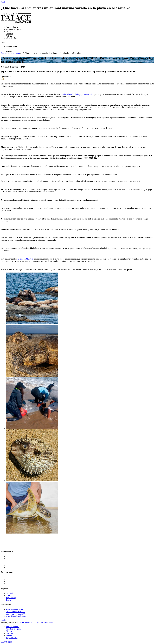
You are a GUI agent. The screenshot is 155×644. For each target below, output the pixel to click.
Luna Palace (11, 577)
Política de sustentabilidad (44, 622)
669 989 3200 (11, 46)
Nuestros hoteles (12, 27)
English (4, 2)
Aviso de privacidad (25, 622)
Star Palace (10, 579)
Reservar (9, 34)
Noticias (9, 36)
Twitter (9, 600)
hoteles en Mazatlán (26, 259)
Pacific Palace (11, 584)
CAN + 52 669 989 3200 (16, 614)
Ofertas (9, 31)
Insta (8, 595)
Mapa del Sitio (12, 38)
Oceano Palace (12, 581)
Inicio (3, 53)
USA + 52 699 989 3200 (15, 612)
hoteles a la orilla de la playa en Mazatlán (77, 94)
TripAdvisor (11, 598)
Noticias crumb (14, 53)
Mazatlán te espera (13, 29)
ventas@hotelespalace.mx (16, 616)
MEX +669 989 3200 (14, 609)
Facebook (10, 593)
